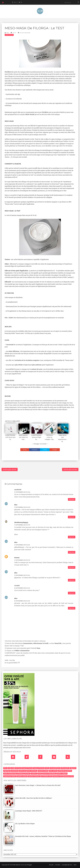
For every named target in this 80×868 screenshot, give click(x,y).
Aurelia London (22, 776)
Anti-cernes (53, 771)
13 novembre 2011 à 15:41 (22, 575)
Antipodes (62, 771)
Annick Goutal (43, 771)
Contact (58, 865)
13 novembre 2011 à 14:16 (22, 545)
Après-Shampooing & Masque (14, 773)
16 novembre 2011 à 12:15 (22, 601)
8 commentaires (25, 33)
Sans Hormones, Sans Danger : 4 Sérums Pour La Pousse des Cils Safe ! (38, 785)
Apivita (69, 771)
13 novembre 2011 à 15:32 (22, 560)
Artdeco (34, 773)
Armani (27, 773)
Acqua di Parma (27, 768)
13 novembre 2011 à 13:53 (22, 525)
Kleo (8, 33)
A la (12, 768)
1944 (5, 768)
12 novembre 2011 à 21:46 (22, 492)
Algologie (7, 771)
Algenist (73, 768)
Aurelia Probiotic (34, 776)
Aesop (52, 768)
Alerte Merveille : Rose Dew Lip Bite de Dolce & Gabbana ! (34, 798)
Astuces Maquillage (49, 773)
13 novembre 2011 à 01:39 (22, 507)
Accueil (51, 865)
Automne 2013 (58, 776)
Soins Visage (9, 35)
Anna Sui (22, 771)
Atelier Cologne (62, 773)
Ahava (58, 768)
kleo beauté (16, 865)
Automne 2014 (68, 776)
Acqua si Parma (39, 768)
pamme (17, 558)
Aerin (47, 768)
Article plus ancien (70, 469)
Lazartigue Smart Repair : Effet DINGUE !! (29, 811)
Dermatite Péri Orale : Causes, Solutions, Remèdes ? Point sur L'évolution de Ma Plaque (43, 836)
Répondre (72, 499)
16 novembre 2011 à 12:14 (22, 588)
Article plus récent (10, 469)
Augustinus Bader (10, 776)
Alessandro (65, 768)
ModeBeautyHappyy (21, 522)
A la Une (18, 768)
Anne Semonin (32, 771)
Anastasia (15, 771)
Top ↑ (75, 865)
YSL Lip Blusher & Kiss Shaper (25, 824)
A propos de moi (67, 865)
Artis (40, 773)
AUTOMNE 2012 (46, 776)
